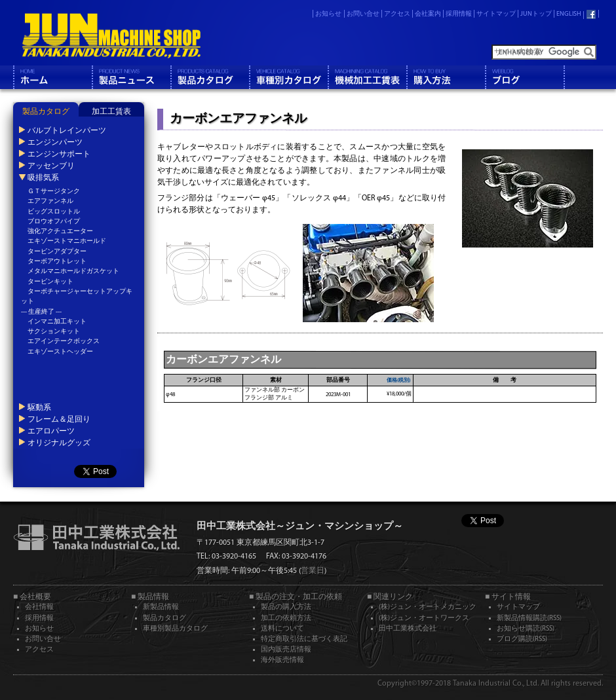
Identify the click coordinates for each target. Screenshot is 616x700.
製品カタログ (210, 77)
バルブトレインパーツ (67, 130)
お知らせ (328, 14)
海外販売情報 (282, 660)
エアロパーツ (51, 431)
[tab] (46, 109)
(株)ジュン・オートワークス (424, 618)
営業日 (313, 571)
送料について (282, 629)
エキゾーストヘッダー (60, 352)
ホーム (52, 77)
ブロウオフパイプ (54, 222)
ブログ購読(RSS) (522, 639)
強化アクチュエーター (60, 231)
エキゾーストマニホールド (67, 241)
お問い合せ (363, 14)
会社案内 (428, 14)
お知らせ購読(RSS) (526, 629)
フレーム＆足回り (59, 419)
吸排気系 (43, 177)
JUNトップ (536, 14)
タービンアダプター (57, 252)
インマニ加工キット (57, 322)
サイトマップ (496, 14)
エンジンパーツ (55, 142)
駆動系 (39, 407)
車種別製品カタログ (175, 629)
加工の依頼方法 (286, 618)
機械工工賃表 (367, 77)
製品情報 (131, 77)
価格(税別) (398, 380)
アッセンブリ (51, 166)
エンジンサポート (59, 154)
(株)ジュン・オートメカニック (428, 607)
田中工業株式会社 (408, 629)
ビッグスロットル (54, 212)
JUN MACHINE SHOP (111, 36)
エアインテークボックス (64, 341)
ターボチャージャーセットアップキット (77, 297)
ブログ (524, 77)
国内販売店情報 (286, 650)
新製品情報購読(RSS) (529, 618)
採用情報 (459, 14)
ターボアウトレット (57, 262)
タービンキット (50, 282)
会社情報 (39, 607)
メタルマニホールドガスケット (73, 271)
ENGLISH (569, 14)
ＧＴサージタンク (54, 192)
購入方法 (446, 77)
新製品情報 (161, 607)
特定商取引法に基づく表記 (304, 639)
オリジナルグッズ (59, 443)
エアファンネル (50, 201)
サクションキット (54, 332)
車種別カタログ (288, 77)
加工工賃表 (111, 112)
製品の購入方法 (286, 607)
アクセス (397, 14)
